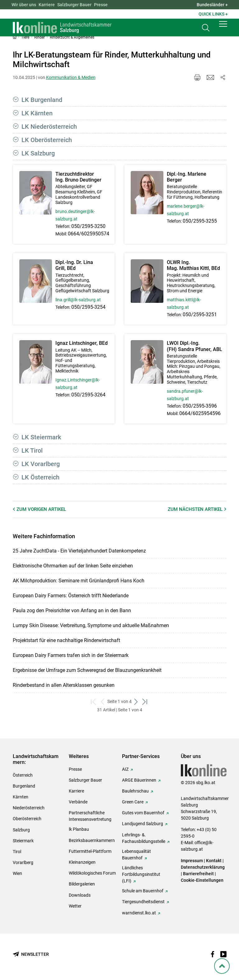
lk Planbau (79, 829)
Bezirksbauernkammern (92, 840)
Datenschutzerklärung (203, 867)
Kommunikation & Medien (71, 77)
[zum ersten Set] (94, 702)
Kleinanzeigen (82, 862)
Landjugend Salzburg (143, 824)
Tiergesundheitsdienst (143, 902)
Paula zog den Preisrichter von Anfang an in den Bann (72, 610)
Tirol (17, 852)
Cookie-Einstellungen (202, 880)
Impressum (192, 861)
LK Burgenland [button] (42, 100)
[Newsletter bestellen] (31, 954)
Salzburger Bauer (74, 5)
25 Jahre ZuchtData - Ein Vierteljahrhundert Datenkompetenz (79, 551)
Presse (101, 5)
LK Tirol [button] (32, 451)
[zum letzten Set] (145, 702)
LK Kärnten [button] (37, 113)
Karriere (47, 5)
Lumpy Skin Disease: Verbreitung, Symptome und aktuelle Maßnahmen (91, 625)
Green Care (133, 802)
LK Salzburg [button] (38, 153)
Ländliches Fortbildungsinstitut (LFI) (141, 874)
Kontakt (214, 861)
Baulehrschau (135, 791)
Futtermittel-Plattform (90, 851)
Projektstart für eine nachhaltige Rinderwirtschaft (66, 640)
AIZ (125, 769)
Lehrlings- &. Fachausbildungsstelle (144, 838)
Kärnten (21, 797)
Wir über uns (24, 5)
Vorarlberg (23, 862)
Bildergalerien (82, 884)
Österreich (23, 775)
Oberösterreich (27, 819)
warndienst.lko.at (139, 913)
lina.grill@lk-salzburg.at (78, 300)
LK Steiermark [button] (41, 437)
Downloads (80, 895)
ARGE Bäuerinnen (139, 780)
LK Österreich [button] (40, 477)
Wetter (75, 906)
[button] (223, 29)
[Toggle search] (206, 30)
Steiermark (23, 841)
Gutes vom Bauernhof (143, 813)
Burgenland (24, 786)
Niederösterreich (29, 808)
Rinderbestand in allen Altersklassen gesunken (64, 685)
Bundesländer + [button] (212, 5)
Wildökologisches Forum (92, 873)
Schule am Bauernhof (143, 891)
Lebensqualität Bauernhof (136, 855)
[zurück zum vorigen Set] (103, 702)
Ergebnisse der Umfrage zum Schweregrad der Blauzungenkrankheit (87, 670)
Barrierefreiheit (198, 874)
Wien (17, 873)
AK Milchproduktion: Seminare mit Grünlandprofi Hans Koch (79, 581)
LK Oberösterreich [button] (47, 140)
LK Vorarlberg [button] (41, 464)
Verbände (78, 802)
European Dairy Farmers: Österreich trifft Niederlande (71, 596)
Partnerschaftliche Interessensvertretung (90, 816)
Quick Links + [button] (213, 14)
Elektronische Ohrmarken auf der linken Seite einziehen (73, 566)
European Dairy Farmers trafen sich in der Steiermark (71, 655)
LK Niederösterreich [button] (49, 127)
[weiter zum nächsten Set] (136, 702)
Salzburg (21, 830)
